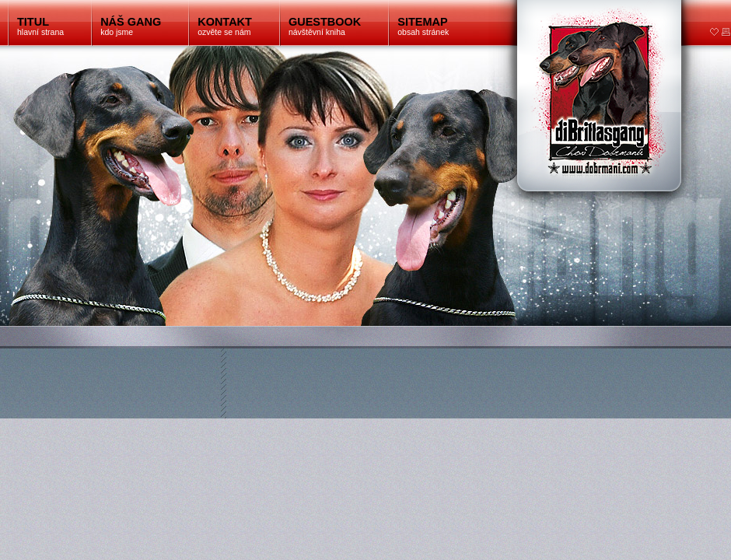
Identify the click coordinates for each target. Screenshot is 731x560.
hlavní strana (40, 26)
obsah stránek (423, 26)
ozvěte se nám (225, 26)
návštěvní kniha (325, 26)
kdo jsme (131, 26)
